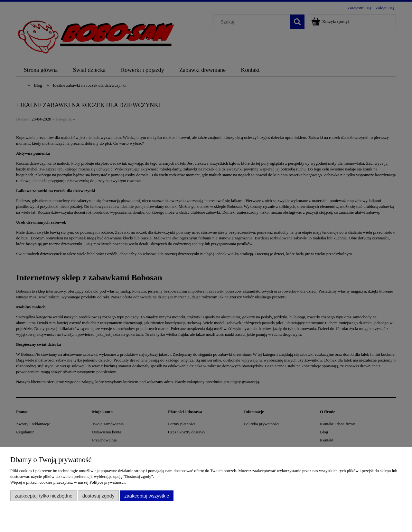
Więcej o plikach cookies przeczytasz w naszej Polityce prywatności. (68, 482)
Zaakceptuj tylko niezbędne (44, 496)
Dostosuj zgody (98, 496)
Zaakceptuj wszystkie (147, 496)
